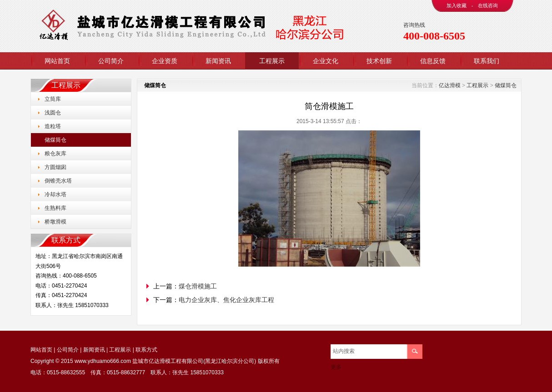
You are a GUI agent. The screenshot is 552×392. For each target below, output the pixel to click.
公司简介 (111, 61)
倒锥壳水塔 (58, 181)
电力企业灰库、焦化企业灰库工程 (226, 300)
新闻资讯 (218, 61)
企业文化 (326, 61)
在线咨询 (488, 5)
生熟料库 (55, 208)
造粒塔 (53, 126)
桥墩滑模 (55, 222)
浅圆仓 (53, 113)
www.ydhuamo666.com (103, 361)
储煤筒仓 (55, 140)
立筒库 (53, 99)
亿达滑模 (450, 85)
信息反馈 (433, 61)
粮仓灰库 (55, 154)
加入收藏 (457, 5)
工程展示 (272, 61)
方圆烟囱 (55, 167)
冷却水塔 (55, 194)
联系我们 (487, 61)
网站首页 (57, 61)
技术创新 (379, 61)
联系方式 (146, 350)
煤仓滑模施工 (198, 286)
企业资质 (165, 61)
